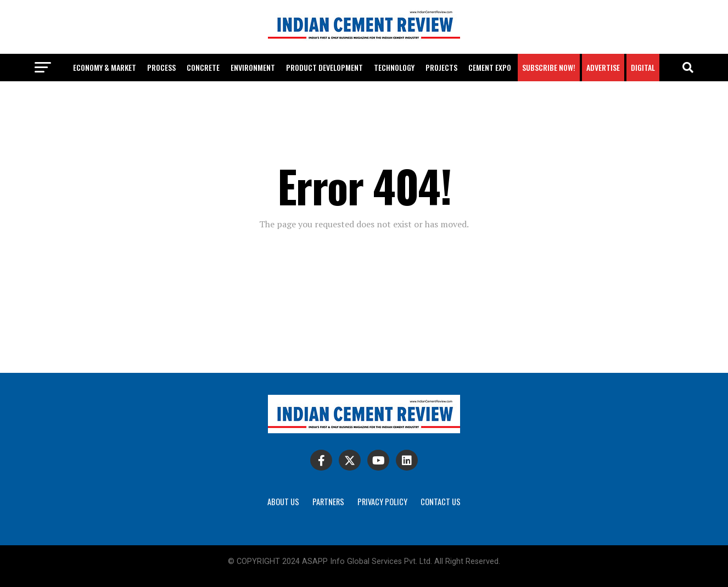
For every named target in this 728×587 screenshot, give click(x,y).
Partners (328, 502)
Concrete (203, 67)
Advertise (603, 67)
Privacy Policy (382, 502)
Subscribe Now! (549, 67)
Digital (643, 67)
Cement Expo (490, 67)
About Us (283, 502)
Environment (253, 67)
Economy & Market (105, 67)
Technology (394, 67)
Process (161, 67)
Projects (441, 67)
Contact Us (441, 502)
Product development (324, 67)
